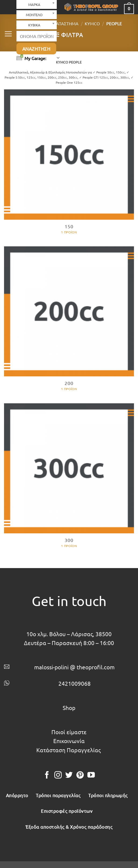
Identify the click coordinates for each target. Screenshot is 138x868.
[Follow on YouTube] (91, 776)
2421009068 (75, 683)
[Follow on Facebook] (47, 776)
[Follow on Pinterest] (80, 776)
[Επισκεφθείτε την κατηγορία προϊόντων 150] (69, 165)
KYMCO (92, 23)
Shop (69, 708)
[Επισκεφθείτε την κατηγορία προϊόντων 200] (69, 322)
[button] (8, 34)
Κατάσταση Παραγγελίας (68, 750)
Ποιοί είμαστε (69, 732)
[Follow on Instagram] (58, 776)
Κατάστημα (66, 23)
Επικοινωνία (69, 741)
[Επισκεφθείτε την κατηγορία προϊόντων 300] (69, 479)
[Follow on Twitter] (69, 776)
